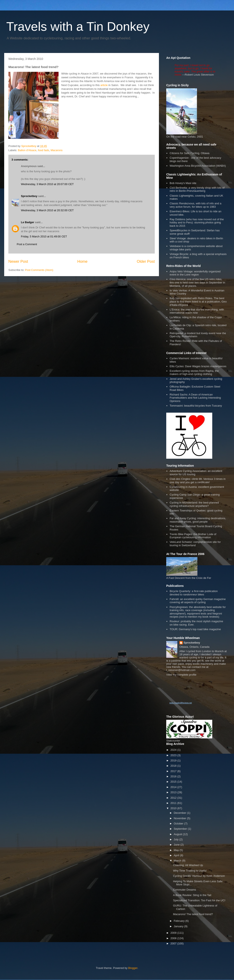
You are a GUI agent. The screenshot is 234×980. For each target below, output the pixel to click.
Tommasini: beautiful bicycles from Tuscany (196, 406)
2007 (174, 943)
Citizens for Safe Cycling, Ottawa (189, 153)
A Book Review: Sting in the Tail (192, 895)
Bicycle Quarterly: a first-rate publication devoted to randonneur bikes (194, 593)
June (177, 845)
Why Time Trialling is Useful (190, 871)
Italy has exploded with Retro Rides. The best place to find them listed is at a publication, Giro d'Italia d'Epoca (198, 301)
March (178, 861)
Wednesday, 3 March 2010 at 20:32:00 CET (47, 210)
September (181, 829)
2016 (174, 776)
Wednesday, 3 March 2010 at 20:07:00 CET (47, 184)
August (178, 834)
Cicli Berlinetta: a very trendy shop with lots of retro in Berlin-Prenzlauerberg (197, 189)
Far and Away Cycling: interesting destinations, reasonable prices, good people (198, 520)
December (180, 813)
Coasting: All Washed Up (188, 865)
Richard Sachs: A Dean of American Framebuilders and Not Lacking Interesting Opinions (195, 398)
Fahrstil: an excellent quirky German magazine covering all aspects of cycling (198, 601)
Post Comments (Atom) (39, 270)
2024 (174, 750)
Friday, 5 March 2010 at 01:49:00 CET (44, 236)
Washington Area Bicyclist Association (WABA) (198, 166)
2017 (174, 771)
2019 (174, 760)
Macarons (57, 150)
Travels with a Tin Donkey (78, 26)
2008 (174, 938)
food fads (43, 150)
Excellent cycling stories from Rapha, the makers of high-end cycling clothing (194, 373)
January (179, 926)
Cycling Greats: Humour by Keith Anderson (199, 876)
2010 (174, 808)
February (180, 921)
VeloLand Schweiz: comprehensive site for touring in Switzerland (195, 544)
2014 (174, 787)
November (180, 818)
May (177, 850)
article (104, 85)
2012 (174, 798)
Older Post (146, 261)
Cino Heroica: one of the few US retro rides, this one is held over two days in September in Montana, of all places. (197, 282)
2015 (174, 782)
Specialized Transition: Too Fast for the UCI (199, 900)
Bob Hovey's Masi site (183, 183)
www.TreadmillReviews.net (181, 703)
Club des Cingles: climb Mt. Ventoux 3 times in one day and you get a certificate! (198, 481)
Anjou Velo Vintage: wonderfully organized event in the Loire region (195, 273)
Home (82, 261)
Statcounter (173, 741)
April (177, 855)
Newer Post (18, 261)
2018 (174, 766)
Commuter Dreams (184, 890)
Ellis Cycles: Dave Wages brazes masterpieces (198, 366)
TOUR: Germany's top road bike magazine (195, 629)
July (177, 839)
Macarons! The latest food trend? (193, 914)
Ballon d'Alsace (27, 150)
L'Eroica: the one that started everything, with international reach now (197, 311)
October (179, 824)
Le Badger (28, 222)
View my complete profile (181, 675)
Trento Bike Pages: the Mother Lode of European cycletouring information (193, 536)
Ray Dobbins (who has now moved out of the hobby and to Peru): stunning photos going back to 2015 (197, 223)
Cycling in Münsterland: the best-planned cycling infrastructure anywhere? (194, 504)
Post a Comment (27, 244)
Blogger (133, 968)
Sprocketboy (29, 196)
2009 (174, 933)
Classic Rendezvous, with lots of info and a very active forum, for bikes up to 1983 (195, 205)
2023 (174, 755)
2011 (174, 803)
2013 (174, 792)
